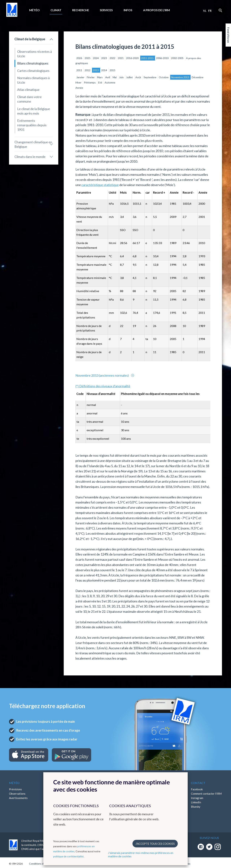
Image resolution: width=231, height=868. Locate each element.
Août (139, 77)
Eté (100, 82)
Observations (17, 794)
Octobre (164, 77)
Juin (122, 77)
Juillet (130, 77)
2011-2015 (148, 58)
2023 (104, 58)
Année (79, 88)
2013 (96, 70)
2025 (88, 58)
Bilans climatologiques (33, 63)
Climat (56, 10)
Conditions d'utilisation (42, 864)
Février (91, 77)
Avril (108, 77)
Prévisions (15, 789)
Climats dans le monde (30, 157)
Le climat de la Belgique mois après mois (34, 111)
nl (205, 11)
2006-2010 (163, 58)
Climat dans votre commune (29, 99)
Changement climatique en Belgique (33, 144)
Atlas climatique (28, 90)
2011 (79, 70)
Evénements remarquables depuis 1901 (32, 125)
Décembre (198, 77)
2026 (79, 58)
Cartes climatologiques (33, 71)
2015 (112, 70)
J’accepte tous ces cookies (155, 844)
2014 (104, 70)
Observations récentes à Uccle (34, 54)
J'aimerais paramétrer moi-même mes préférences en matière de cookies (141, 854)
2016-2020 (133, 58)
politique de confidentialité (68, 856)
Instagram (197, 798)
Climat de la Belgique (30, 39)
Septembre (150, 77)
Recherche (81, 10)
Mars (100, 77)
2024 (96, 58)
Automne (110, 82)
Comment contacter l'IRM (206, 794)
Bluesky (196, 807)
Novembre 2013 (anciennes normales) (102, 375)
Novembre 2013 (180, 77)
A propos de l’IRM (156, 10)
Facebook (197, 789)
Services (106, 10)
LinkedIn (196, 802)
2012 (88, 70)
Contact (198, 783)
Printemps (90, 82)
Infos (128, 10)
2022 (113, 58)
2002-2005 (178, 58)
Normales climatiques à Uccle (33, 80)
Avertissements (18, 798)
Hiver (79, 82)
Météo (34, 10)
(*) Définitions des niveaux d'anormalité (103, 386)
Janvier (81, 77)
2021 (121, 58)
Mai (115, 77)
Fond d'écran (228, 35)
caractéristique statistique (100, 185)
